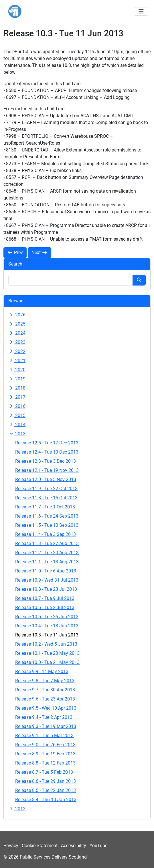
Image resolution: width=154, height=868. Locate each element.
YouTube (98, 846)
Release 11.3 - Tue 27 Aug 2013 (47, 543)
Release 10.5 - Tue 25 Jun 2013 (47, 617)
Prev (15, 253)
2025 (17, 324)
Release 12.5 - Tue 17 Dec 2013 (47, 443)
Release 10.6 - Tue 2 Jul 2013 (45, 607)
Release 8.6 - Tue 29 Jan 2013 (46, 781)
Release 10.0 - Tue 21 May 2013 (47, 662)
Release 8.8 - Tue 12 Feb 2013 (45, 763)
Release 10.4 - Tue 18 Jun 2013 (47, 626)
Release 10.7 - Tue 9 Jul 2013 (45, 598)
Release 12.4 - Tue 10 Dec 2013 (47, 452)
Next (40, 253)
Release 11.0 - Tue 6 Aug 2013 (46, 571)
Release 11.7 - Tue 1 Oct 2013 (45, 507)
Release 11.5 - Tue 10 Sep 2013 (47, 525)
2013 (17, 434)
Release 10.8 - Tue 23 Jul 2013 (46, 589)
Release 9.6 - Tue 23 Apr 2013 (45, 699)
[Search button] (139, 280)
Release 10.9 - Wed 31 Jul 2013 (47, 580)
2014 (17, 425)
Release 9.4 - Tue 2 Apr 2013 (44, 717)
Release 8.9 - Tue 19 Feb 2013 (45, 754)
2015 (17, 415)
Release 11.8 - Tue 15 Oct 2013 (46, 498)
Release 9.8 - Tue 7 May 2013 (45, 681)
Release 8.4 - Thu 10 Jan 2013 (46, 800)
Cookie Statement (40, 846)
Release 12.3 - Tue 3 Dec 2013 (46, 461)
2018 (17, 388)
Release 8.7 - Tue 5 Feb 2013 (44, 772)
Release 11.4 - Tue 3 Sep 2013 (46, 534)
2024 (17, 333)
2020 (17, 370)
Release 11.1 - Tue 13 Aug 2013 (47, 562)
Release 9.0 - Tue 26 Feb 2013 (45, 745)
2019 (17, 379)
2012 (17, 809)
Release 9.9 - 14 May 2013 (42, 672)
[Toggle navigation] (141, 11)
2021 (17, 361)
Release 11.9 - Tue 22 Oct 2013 (46, 489)
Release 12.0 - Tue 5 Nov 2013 (46, 479)
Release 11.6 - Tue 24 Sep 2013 (47, 516)
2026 (17, 315)
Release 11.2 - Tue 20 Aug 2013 (47, 553)
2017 (17, 397)
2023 (17, 342)
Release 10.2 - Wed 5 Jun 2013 (46, 644)
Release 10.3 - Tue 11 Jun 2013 (47, 635)
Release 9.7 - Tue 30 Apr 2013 (45, 690)
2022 (17, 351)
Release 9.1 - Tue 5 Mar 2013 (44, 736)
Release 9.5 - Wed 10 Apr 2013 (46, 708)
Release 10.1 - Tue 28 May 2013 (47, 653)
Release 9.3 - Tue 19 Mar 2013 (46, 726)
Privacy (11, 846)
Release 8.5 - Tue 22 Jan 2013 (46, 790)
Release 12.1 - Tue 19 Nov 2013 (47, 470)
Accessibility (74, 846)
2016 (17, 406)
